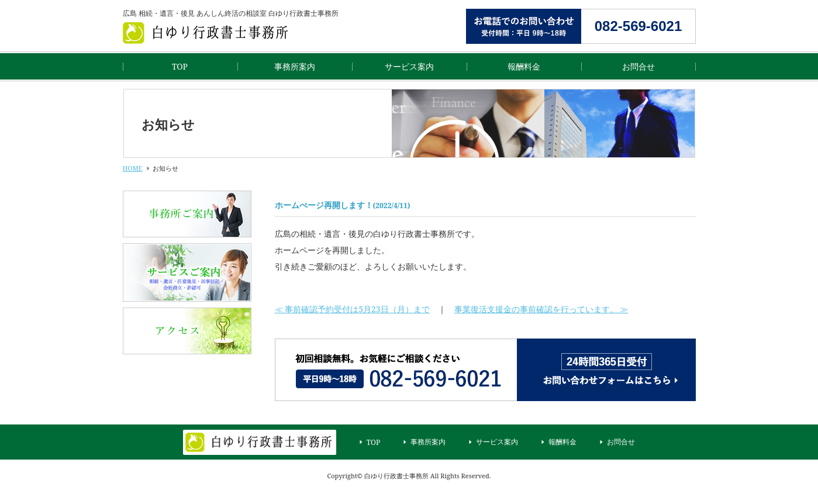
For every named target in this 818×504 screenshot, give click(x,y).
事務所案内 (295, 66)
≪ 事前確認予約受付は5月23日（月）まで (352, 309)
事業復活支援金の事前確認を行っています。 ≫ (541, 309)
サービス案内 (409, 66)
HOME (133, 168)
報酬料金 (524, 66)
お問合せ (638, 66)
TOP (180, 66)
